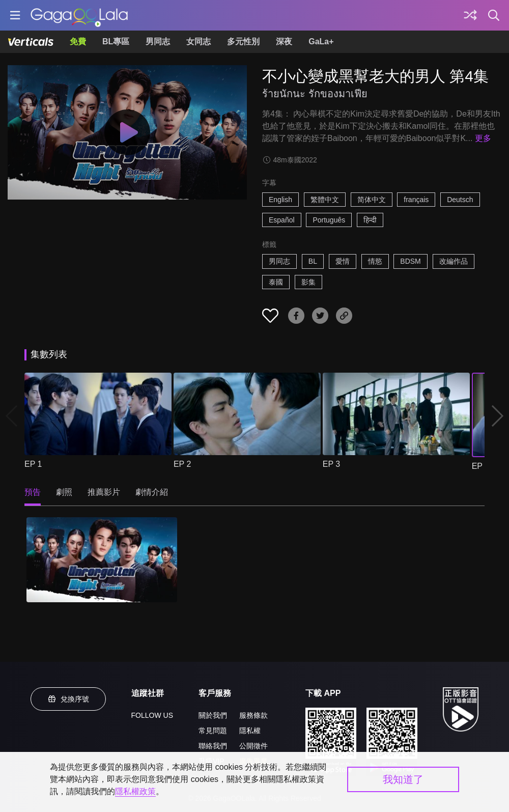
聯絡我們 (213, 746)
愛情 (343, 261)
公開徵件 (253, 746)
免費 (78, 41)
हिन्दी (370, 220)
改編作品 (454, 261)
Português (329, 220)
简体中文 (372, 200)
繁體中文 (325, 200)
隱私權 (250, 731)
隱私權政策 (135, 791)
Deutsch (460, 200)
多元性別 (243, 41)
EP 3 (331, 464)
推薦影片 (104, 492)
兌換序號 (68, 699)
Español (282, 220)
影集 (308, 282)
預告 (33, 492)
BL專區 (116, 41)
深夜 (284, 41)
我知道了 (403, 779)
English (280, 200)
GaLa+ (321, 41)
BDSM (410, 261)
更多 (483, 138)
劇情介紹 (152, 492)
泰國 (276, 282)
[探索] (470, 15)
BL (313, 261)
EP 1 (33, 464)
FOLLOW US (152, 715)
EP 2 (182, 464)
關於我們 (213, 715)
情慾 (375, 261)
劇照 (64, 492)
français (416, 200)
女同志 (199, 41)
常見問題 (213, 731)
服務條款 (253, 715)
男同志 (158, 41)
